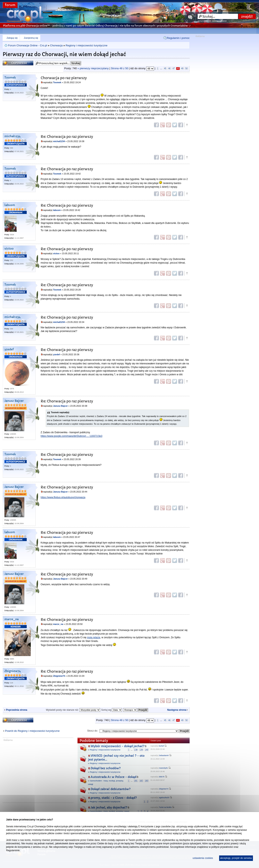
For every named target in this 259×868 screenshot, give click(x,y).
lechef (161, 746)
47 (174, 69)
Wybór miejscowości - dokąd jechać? (118, 746)
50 (186, 69)
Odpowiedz (18, 63)
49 (182, 69)
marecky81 (163, 768)
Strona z (120, 68)
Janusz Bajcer (14, 401)
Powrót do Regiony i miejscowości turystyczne (32, 731)
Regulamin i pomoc (178, 38)
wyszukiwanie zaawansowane (212, 21)
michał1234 (12, 136)
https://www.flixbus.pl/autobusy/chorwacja (63, 497)
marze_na (12, 619)
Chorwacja (56, 45)
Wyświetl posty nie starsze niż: (73, 710)
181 (136, 781)
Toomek (10, 78)
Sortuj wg (112, 710)
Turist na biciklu (165, 807)
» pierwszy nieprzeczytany (93, 68)
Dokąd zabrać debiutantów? (111, 789)
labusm (10, 205)
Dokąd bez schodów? (106, 768)
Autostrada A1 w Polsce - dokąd (114, 777)
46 (169, 69)
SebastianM (164, 755)
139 (141, 750)
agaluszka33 (164, 798)
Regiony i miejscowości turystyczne (87, 45)
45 (165, 69)
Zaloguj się (12, 38)
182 (141, 781)
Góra (187, 125)
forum (10, 5)
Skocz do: (93, 731)
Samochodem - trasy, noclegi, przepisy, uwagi (109, 811)
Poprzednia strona (17, 710)
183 (147, 781)
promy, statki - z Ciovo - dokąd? (114, 798)
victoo (9, 249)
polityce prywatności (222, 847)
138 (136, 750)
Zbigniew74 (13, 671)
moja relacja (94, 637)
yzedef (9, 349)
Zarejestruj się (31, 38)
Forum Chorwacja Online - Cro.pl (28, 45)
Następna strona (177, 710)
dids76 (162, 777)
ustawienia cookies (203, 858)
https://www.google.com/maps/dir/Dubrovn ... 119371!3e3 (72, 436)
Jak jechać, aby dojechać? (109, 807)
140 (147, 750)
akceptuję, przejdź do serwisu (236, 858)
